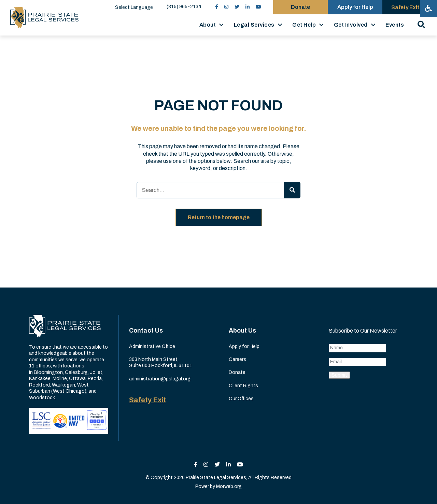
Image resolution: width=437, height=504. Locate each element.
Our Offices (241, 399)
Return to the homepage (219, 217)
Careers (237, 359)
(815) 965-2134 (184, 7)
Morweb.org (229, 486)
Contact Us (146, 331)
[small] (217, 7)
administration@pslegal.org (160, 379)
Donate (237, 372)
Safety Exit (147, 400)
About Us (242, 331)
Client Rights (243, 386)
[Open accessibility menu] (428, 9)
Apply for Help (244, 346)
